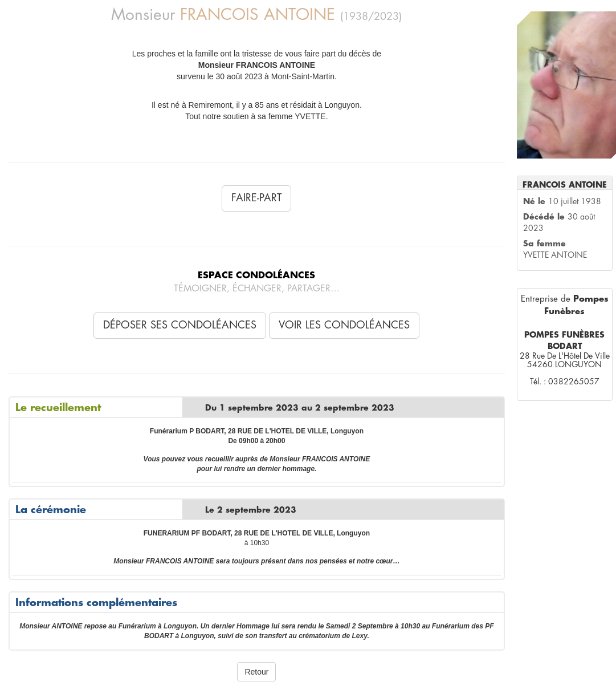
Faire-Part (256, 198)
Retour (256, 672)
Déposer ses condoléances (180, 325)
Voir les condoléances (344, 325)
